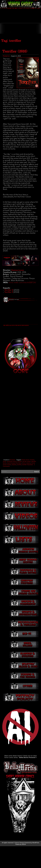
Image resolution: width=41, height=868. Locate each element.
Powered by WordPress (32, 864)
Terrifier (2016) (15, 73)
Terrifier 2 (9, 312)
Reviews (13, 481)
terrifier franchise (28, 486)
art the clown (27, 483)
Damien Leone (18, 292)
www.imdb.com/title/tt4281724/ (22, 305)
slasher (14, 486)
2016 (4, 483)
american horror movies (14, 483)
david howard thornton (14, 485)
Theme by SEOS (21, 866)
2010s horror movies (28, 481)
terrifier (19, 486)
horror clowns (26, 485)
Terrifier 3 (9, 314)
